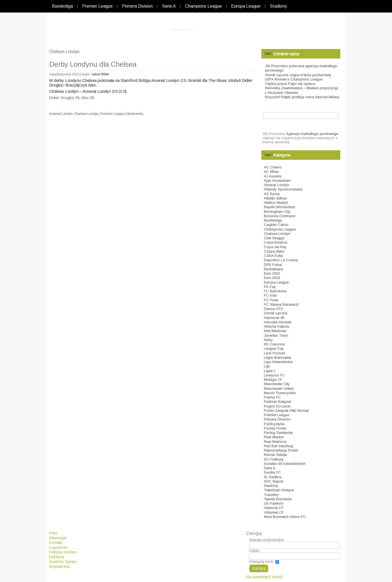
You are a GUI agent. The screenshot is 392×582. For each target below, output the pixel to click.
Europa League (246, 6)
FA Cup (270, 287)
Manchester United (279, 389)
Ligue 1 (270, 371)
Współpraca (59, 566)
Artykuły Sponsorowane (283, 189)
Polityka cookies (63, 552)
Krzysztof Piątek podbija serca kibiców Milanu (302, 97)
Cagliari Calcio (276, 225)
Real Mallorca (275, 442)
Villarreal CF (274, 512)
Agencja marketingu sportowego (312, 134)
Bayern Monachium (279, 207)
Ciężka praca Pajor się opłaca (290, 84)
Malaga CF (273, 380)
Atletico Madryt (276, 203)
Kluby (268, 340)
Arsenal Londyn (61, 114)
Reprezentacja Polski (281, 450)
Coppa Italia (274, 251)
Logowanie (58, 547)
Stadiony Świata (63, 562)
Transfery (271, 495)
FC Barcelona (275, 291)
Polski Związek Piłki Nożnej (286, 411)
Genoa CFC (274, 309)
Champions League (203, 6)
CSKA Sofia (273, 256)
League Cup (274, 349)
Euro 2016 (272, 278)
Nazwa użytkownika (266, 540)
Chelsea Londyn (87, 114)
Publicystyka (274, 424)
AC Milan (271, 172)
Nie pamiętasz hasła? (265, 577)
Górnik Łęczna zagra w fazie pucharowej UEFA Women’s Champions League (298, 77)
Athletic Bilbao (275, 198)
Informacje (58, 538)
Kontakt (56, 543)
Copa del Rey (275, 247)
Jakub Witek (100, 74)
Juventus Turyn (276, 336)
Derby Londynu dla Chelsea (93, 64)
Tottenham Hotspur (279, 490)
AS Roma (272, 194)
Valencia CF (274, 508)
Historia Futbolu (276, 327)
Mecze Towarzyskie (280, 393)
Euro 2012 (272, 273)
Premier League (97, 6)
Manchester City (277, 384)
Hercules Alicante (278, 322)
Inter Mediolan (275, 331)
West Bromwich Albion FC (285, 517)
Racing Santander (278, 433)
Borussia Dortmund (279, 216)
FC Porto (271, 300)
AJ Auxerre (272, 176)
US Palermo (274, 503)
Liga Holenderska (278, 362)
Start (53, 533)
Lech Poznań (274, 353)
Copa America (275, 242)
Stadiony (278, 6)
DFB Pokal (273, 265)
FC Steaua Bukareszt (281, 304)
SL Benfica (272, 477)
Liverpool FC (274, 375)
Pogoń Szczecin (277, 406)
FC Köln (270, 295)
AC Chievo (273, 167)
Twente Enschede (278, 499)
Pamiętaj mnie (261, 562)
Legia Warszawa (277, 358)
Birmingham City (277, 212)
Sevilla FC (272, 472)
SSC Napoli (273, 481)
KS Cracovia (274, 344)
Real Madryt (274, 437)
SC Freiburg (274, 459)
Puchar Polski (275, 428)
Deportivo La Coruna (281, 260)
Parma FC (272, 397)
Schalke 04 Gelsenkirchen (285, 464)
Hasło (254, 551)
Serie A (169, 6)
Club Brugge (274, 238)
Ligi (267, 366)
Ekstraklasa (273, 269)
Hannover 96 (274, 318)
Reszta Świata (275, 455)
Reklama (56, 557)
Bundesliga (62, 6)
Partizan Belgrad (277, 402)
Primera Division (137, 6)
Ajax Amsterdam (277, 181)
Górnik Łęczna (275, 313)
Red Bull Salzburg (278, 446)
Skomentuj (135, 114)
